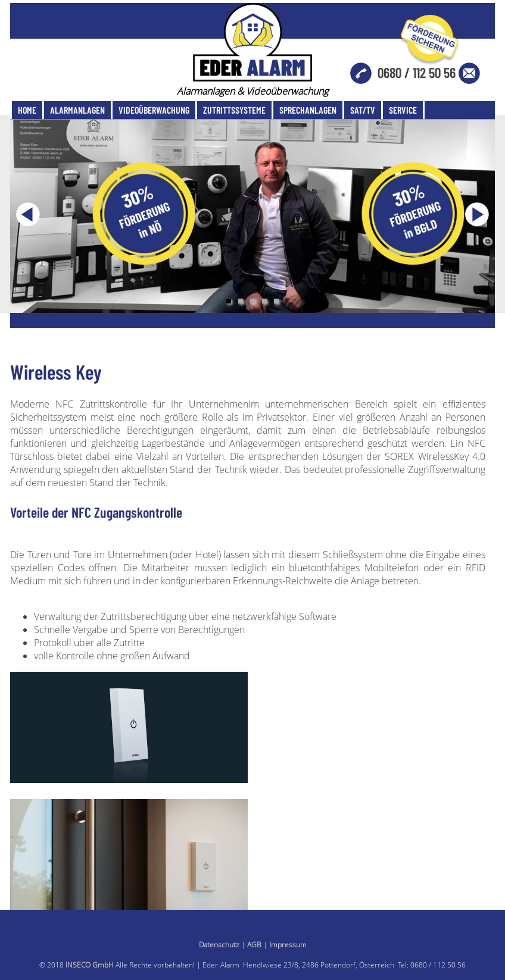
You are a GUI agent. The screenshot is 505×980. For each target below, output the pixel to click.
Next (477, 214)
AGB (254, 945)
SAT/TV (363, 110)
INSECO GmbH (90, 965)
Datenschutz (219, 945)
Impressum (288, 945)
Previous (28, 214)
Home (27, 110)
